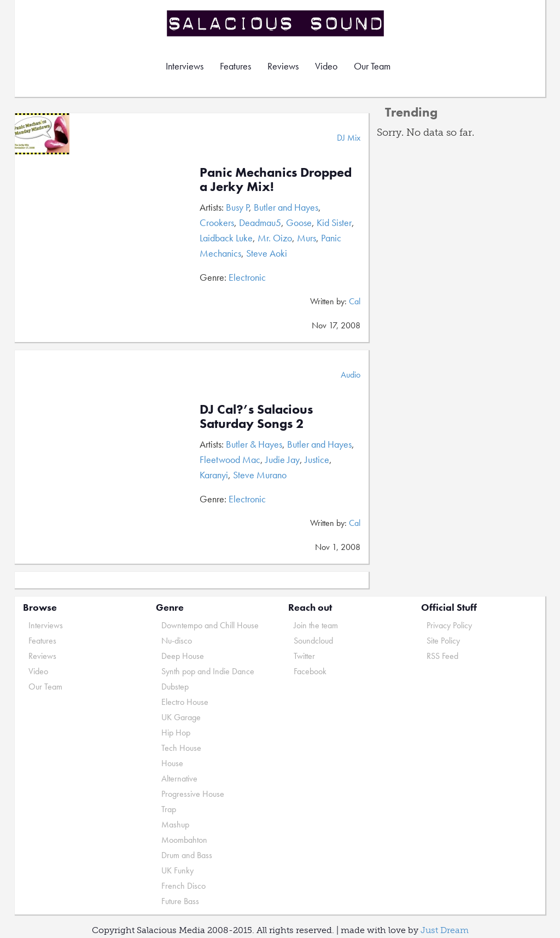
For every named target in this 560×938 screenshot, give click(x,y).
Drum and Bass (187, 855)
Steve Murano (260, 475)
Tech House (181, 748)
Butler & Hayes (254, 444)
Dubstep (175, 687)
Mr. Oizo (275, 238)
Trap (169, 809)
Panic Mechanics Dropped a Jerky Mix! (276, 179)
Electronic (247, 277)
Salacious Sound (276, 23)
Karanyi (214, 475)
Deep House (183, 656)
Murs (307, 238)
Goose (299, 222)
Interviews (185, 66)
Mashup (175, 824)
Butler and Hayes (286, 207)
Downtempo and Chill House (210, 625)
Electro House (185, 702)
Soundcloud (313, 641)
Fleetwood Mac (230, 459)
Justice (317, 459)
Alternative (179, 778)
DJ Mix (349, 138)
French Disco (183, 886)
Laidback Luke (226, 238)
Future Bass (180, 901)
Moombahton (184, 840)
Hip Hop (176, 733)
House (172, 763)
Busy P (237, 207)
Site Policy (443, 641)
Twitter (304, 656)
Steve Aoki (267, 253)
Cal (355, 301)
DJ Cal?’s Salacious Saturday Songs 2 (256, 416)
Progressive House (193, 794)
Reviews (283, 66)
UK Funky (177, 870)
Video (326, 66)
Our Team (372, 66)
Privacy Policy (449, 625)
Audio (351, 375)
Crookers (217, 222)
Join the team (316, 625)
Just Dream (445, 930)
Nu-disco (177, 641)
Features (235, 66)
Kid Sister (334, 222)
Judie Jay (282, 459)
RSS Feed (442, 656)
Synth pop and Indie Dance (208, 671)
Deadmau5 (260, 222)
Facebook (310, 671)
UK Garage (181, 717)
